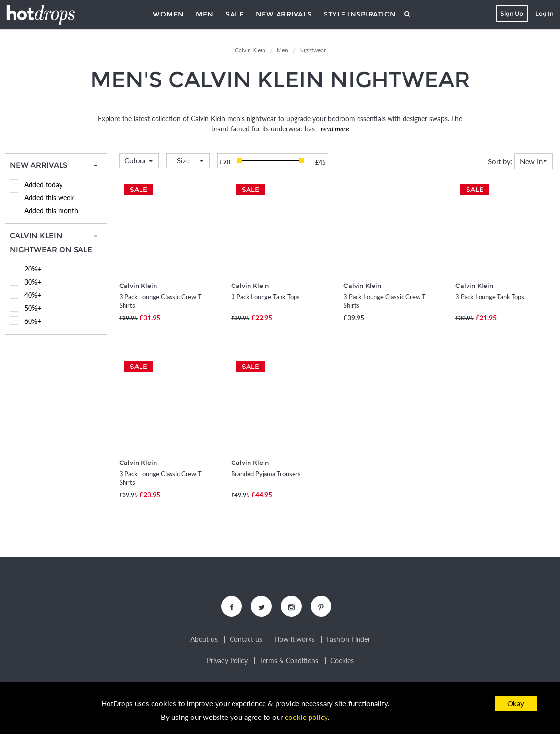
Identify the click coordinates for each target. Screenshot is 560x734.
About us (204, 640)
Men (205, 14)
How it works (294, 640)
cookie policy (307, 718)
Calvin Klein (138, 286)
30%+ (33, 282)
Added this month (51, 211)
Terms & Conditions (289, 662)
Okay (516, 703)
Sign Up (511, 13)
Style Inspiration (360, 14)
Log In (544, 13)
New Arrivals (284, 14)
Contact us (246, 640)
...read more (332, 129)
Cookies (342, 662)
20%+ (33, 269)
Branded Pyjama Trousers (266, 474)
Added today (43, 184)
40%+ (33, 295)
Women (168, 14)
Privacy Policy (227, 662)
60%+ (33, 321)
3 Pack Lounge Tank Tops (265, 297)
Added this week (49, 198)
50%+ (33, 308)
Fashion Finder (348, 640)
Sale (234, 14)
